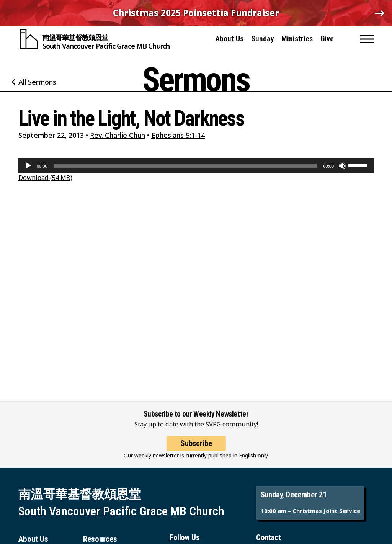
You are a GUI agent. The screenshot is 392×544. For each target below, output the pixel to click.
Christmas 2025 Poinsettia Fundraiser (196, 13)
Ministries (297, 39)
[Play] (28, 166)
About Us (229, 39)
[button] (367, 39)
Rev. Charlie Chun (118, 135)
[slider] (185, 166)
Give (327, 39)
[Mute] (342, 166)
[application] (196, 166)
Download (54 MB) (45, 177)
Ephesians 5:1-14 (178, 135)
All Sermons (37, 82)
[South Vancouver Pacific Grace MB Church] (94, 39)
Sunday (263, 39)
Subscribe (196, 449)
